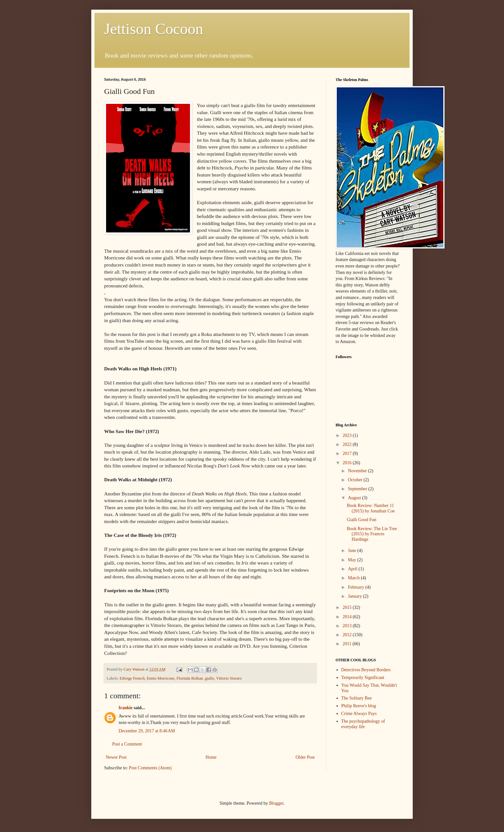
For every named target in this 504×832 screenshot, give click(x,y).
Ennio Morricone (161, 678)
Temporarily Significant (363, 678)
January (355, 596)
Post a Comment (127, 744)
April (353, 569)
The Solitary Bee (357, 698)
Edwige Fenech (132, 678)
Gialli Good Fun (362, 520)
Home (211, 757)
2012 (348, 635)
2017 (348, 453)
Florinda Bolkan (190, 678)
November (358, 471)
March (354, 578)
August (355, 498)
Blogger (276, 803)
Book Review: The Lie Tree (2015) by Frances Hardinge (372, 534)
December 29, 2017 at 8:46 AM (147, 731)
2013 (348, 626)
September (358, 489)
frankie (126, 708)
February (356, 587)
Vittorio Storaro (229, 678)
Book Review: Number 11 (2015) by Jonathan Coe (371, 508)
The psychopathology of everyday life (363, 724)
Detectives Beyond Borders (366, 670)
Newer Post (116, 757)
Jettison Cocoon (154, 29)
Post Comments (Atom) (150, 768)
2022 (348, 444)
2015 (348, 607)
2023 (348, 435)
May (352, 560)
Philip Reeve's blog (359, 706)
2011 (348, 644)
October (356, 480)
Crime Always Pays (359, 714)
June (352, 551)
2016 (348, 463)
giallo (210, 678)
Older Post (305, 757)
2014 (348, 617)
